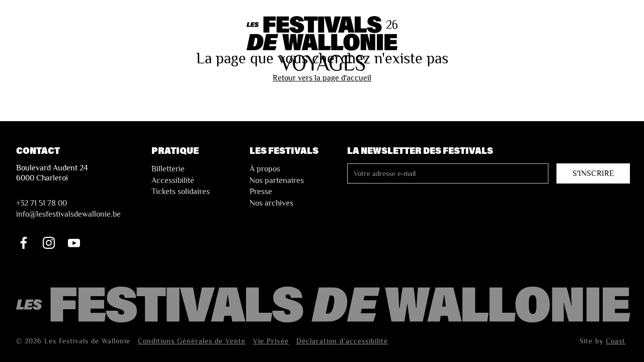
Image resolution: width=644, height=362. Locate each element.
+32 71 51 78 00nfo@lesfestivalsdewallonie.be (68, 209)
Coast (616, 341)
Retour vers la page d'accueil (322, 78)
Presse (261, 192)
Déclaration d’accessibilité (342, 341)
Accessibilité (173, 180)
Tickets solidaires (181, 192)
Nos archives (271, 203)
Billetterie (168, 169)
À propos (265, 169)
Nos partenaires (277, 180)
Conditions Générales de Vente (192, 341)
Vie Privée (271, 341)
